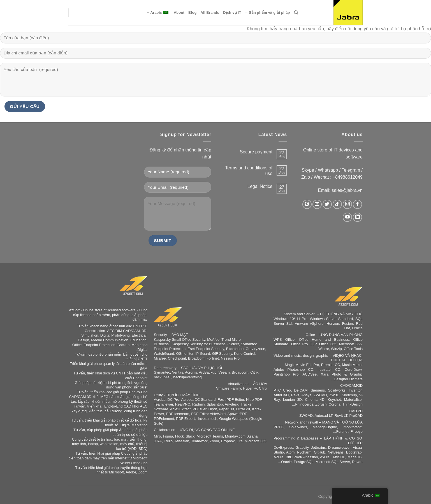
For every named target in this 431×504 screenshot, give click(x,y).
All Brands (210, 12)
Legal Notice (260, 186)
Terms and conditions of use (249, 171)
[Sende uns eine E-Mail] (317, 204)
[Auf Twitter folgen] (327, 204)
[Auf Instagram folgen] (347, 204)
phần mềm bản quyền (123, 354)
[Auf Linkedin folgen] (357, 217)
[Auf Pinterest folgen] (307, 204)
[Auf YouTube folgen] (347, 217)
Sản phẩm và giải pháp (267, 12)
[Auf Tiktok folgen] (337, 204)
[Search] (296, 13)
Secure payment (256, 152)
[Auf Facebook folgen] (357, 204)
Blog (192, 12)
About (179, 12)
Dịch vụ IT (232, 12)
